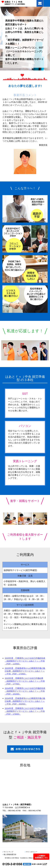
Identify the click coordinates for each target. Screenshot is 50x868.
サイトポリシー (32, 852)
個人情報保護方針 (10, 854)
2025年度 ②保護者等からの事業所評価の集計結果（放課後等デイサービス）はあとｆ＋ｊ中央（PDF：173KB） (25, 671)
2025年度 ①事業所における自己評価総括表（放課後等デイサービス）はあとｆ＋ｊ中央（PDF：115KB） (25, 661)
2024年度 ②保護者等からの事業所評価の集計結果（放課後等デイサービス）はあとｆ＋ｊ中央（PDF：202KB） (25, 701)
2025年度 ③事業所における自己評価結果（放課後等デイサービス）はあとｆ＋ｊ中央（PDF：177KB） (25, 681)
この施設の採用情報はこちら (41, 857)
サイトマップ (8, 852)
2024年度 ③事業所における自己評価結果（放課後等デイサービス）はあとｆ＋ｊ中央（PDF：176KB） (25, 711)
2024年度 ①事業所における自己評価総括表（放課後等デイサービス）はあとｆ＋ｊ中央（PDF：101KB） (25, 691)
